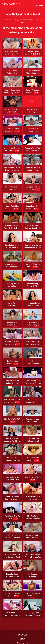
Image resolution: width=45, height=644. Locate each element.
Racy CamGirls (11, 4)
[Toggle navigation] (41, 4)
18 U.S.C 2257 (22, 635)
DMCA (22, 639)
